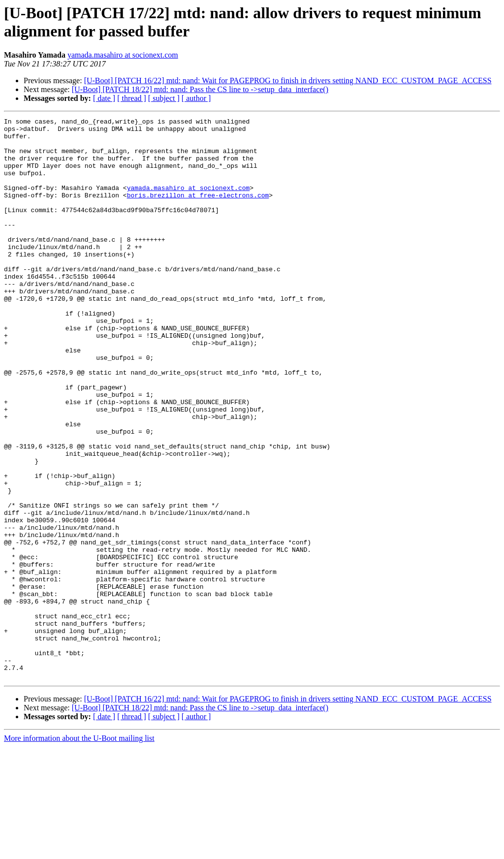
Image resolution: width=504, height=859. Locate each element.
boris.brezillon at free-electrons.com (198, 211)
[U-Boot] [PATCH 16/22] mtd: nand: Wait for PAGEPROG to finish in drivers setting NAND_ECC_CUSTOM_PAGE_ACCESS (288, 80)
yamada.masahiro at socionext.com (123, 55)
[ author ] (196, 98)
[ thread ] (132, 98)
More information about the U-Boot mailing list (79, 850)
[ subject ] (164, 98)
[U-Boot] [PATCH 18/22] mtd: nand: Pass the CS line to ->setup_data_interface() (200, 89)
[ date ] (104, 98)
